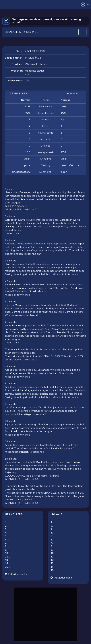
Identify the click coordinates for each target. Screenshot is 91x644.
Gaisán (51, 227)
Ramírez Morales (15, 305)
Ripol (50, 244)
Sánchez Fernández (16, 288)
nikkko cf (56, 514)
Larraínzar (11, 329)
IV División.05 (33, 58)
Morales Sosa (65, 332)
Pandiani (56, 264)
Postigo (9, 274)
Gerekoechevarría (15, 220)
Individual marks (18, 574)
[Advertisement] (46, 614)
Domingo (25, 192)
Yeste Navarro (13, 326)
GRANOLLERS (14, 514)
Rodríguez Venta (15, 244)
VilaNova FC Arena (36, 64)
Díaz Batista (12, 264)
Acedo (81, 192)
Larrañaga (53, 196)
